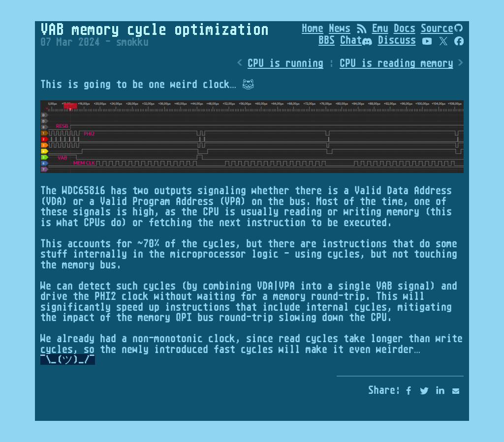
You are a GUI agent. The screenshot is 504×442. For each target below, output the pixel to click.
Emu (380, 28)
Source (437, 28)
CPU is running (285, 63)
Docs (405, 28)
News (340, 28)
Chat (356, 40)
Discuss (397, 40)
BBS (327, 40)
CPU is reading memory (396, 63)
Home (313, 28)
